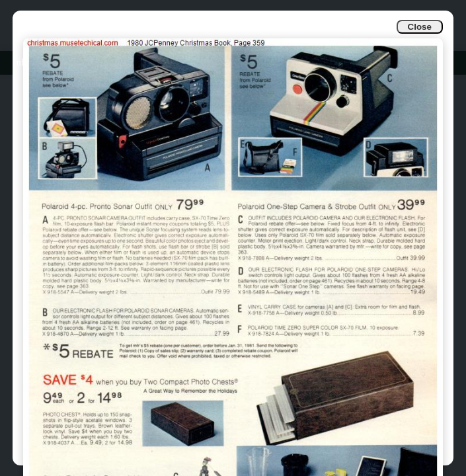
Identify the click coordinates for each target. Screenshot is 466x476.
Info (21, 62)
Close (420, 27)
